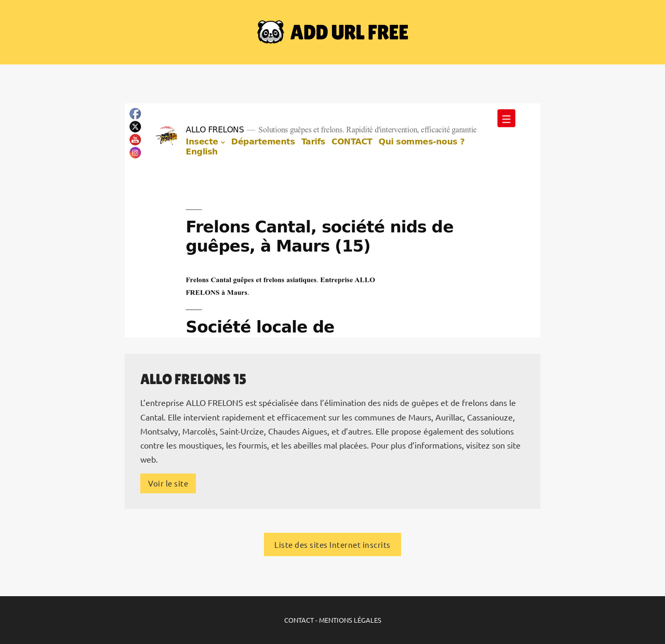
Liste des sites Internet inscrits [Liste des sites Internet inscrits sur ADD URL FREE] (332, 544)
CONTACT (299, 620)
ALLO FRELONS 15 (194, 379)
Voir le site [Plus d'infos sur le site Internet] (168, 483)
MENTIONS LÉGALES (350, 620)
